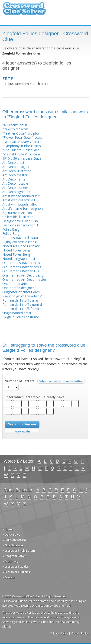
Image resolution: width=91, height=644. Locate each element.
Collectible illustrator (18, 217)
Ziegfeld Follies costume (21, 317)
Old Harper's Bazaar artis (21, 263)
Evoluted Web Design (16, 606)
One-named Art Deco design (24, 275)
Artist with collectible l (19, 200)
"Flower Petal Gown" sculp (22, 137)
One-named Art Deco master (24, 279)
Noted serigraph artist (19, 259)
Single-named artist (17, 313)
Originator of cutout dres (21, 292)
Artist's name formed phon (23, 208)
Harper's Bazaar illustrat (20, 238)
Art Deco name (14, 179)
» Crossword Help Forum (19, 551)
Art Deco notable (15, 183)
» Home (7, 529)
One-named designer (18, 288)
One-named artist (16, 284)
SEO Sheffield (62, 606)
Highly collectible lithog (19, 242)
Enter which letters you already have (34, 397)
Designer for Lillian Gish (20, 221)
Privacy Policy (59, 633)
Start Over (22, 432)
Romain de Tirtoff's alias (21, 300)
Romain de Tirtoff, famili (21, 309)
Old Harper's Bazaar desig (22, 267)
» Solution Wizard (14, 540)
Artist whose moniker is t (21, 196)
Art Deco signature (16, 192)
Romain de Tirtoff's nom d (22, 304)
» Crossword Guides (16, 567)
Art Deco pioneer (15, 188)
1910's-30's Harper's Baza (22, 158)
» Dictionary (10, 561)
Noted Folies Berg (16, 250)
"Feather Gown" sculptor (21, 133)
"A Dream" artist (15, 125)
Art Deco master (15, 175)
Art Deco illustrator (17, 171)
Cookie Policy (80, 633)
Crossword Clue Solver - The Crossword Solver (24, 11)
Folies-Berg (11, 233)
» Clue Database (13, 545)
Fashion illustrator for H (20, 225)
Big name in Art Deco (18, 213)
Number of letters (19, 381)
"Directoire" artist (15, 129)
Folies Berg (11, 229)
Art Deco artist (13, 163)
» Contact (9, 577)
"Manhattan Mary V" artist (22, 142)
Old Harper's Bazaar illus (21, 271)
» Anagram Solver (14, 556)
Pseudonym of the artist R (22, 296)
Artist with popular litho (20, 204)
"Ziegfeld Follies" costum (21, 154)
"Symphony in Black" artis (22, 146)
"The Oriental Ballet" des (21, 150)
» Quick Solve (11, 535)
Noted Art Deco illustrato (21, 246)
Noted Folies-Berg (16, 254)
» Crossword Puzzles (16, 572)
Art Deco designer (16, 167)
